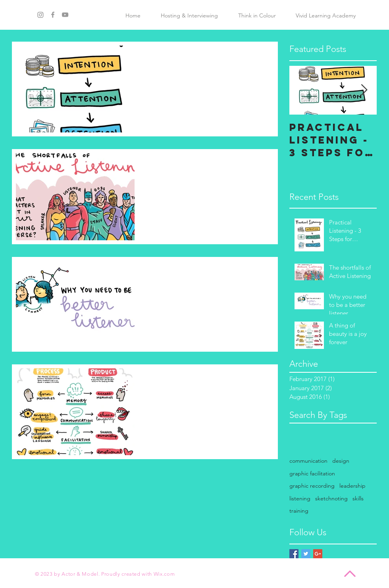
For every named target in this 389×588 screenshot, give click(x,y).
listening (300, 498)
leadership (352, 486)
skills (358, 498)
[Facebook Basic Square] (294, 554)
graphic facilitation (312, 473)
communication (308, 461)
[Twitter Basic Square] (306, 554)
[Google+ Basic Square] (318, 554)
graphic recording (312, 486)
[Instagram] (40, 15)
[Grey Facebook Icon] (53, 15)
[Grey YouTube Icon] (65, 15)
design (341, 461)
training (299, 511)
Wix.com (164, 574)
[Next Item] (364, 90)
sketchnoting (331, 498)
